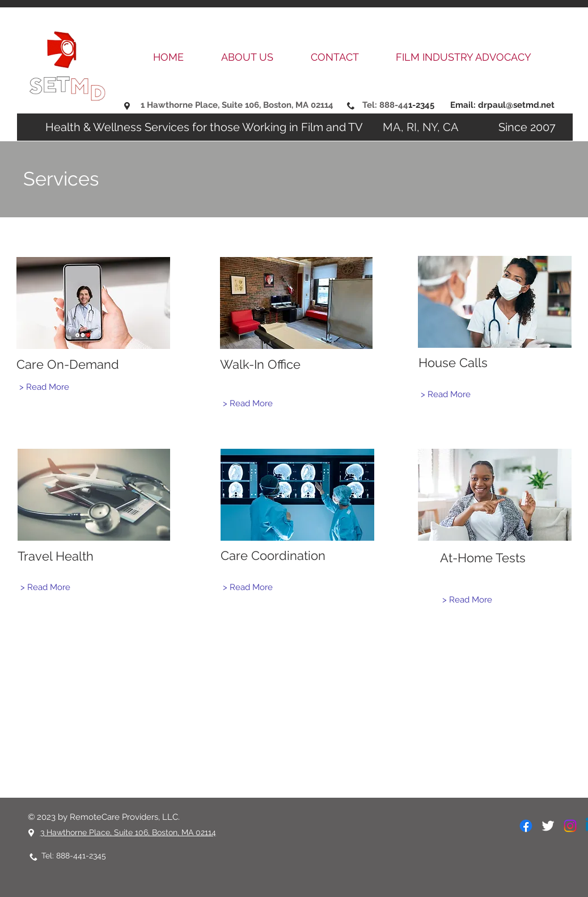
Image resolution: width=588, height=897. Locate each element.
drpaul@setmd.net (516, 105)
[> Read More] (44, 387)
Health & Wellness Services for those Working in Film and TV (206, 127)
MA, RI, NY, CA (424, 127)
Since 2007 (510, 127)
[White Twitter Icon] (548, 826)
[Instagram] (570, 826)
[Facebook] (526, 826)
